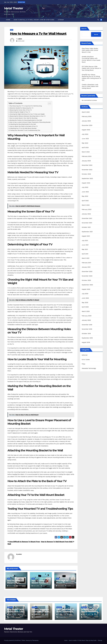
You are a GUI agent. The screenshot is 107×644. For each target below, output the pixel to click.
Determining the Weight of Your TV (20, 112)
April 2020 (85, 307)
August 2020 (86, 289)
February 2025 (87, 116)
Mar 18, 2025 (37, 615)
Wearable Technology (89, 368)
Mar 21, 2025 (13, 615)
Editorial (85, 355)
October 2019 (86, 333)
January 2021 (86, 267)
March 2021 (86, 258)
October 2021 (86, 227)
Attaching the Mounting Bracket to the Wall (23, 124)
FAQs (12, 30)
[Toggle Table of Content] (49, 103)
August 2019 (86, 342)
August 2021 (86, 236)
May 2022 (85, 196)
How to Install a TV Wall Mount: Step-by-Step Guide (34, 20)
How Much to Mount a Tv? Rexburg (14, 583)
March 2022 (86, 205)
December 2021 (87, 218)
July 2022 (85, 187)
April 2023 (85, 147)
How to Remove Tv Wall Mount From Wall (58, 542)
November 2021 (87, 223)
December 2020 (87, 271)
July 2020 (85, 294)
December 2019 (87, 325)
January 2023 (86, 161)
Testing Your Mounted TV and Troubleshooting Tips (25, 130)
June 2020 (85, 298)
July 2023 (85, 134)
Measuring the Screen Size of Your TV (21, 110)
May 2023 (85, 143)
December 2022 (87, 165)
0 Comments (13, 617)
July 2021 (85, 240)
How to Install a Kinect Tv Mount (40, 582)
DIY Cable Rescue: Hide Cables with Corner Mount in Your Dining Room (91, 68)
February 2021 (86, 263)
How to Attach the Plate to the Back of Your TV (24, 126)
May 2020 (85, 302)
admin (20, 39)
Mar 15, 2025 (87, 615)
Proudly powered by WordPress (13, 640)
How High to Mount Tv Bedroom (62, 583)
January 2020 (86, 320)
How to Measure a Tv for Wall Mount (38, 34)
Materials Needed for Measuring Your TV (22, 108)
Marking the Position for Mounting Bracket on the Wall (26, 120)
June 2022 (85, 192)
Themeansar (35, 640)
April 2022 (85, 201)
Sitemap (61, 20)
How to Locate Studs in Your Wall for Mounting (23, 118)
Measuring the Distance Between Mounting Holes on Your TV (28, 116)
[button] (98, 20)
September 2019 (87, 338)
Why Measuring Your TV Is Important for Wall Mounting (26, 106)
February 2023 (87, 156)
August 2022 (86, 183)
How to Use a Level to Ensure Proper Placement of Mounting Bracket (30, 122)
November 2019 (87, 329)
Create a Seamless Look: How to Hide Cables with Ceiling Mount (90, 86)
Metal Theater (14, 8)
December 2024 (87, 125)
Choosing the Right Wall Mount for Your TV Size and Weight (27, 114)
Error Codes (86, 359)
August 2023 (86, 130)
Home (8, 20)
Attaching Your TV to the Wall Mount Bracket (23, 128)
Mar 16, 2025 (62, 615)
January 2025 (86, 121)
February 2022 (87, 209)
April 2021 (85, 254)
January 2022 (86, 214)
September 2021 (87, 232)
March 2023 (86, 152)
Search (84, 29)
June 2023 (85, 139)
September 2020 (87, 285)
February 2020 (87, 316)
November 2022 (87, 170)
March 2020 (86, 311)
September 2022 (87, 178)
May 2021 (85, 249)
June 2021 (85, 245)
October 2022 (86, 174)
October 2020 (86, 280)
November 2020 (87, 276)
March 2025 (86, 112)
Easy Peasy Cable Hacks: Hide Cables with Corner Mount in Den (90, 50)
